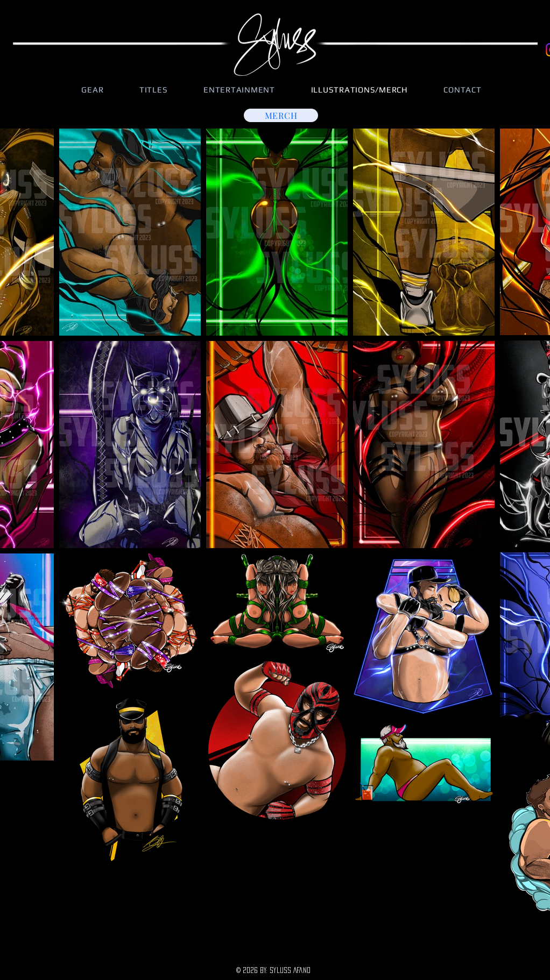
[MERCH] (281, 115)
